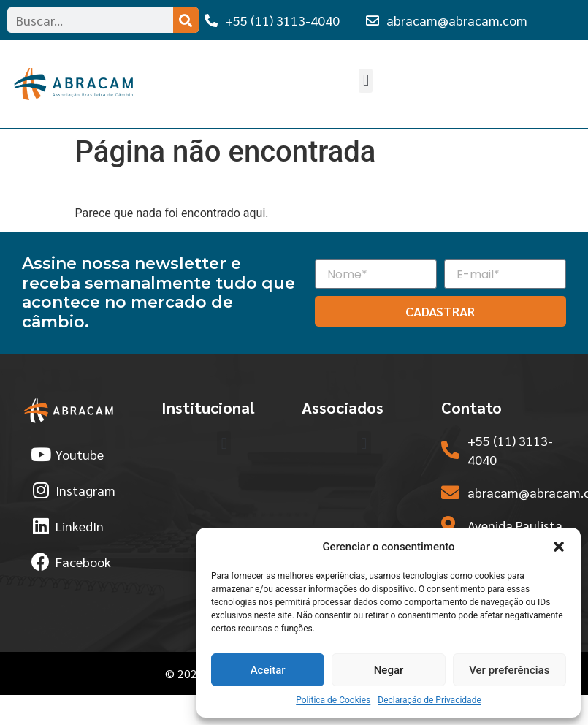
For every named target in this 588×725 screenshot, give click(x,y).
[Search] (186, 20)
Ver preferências (509, 670)
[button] (559, 547)
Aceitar (268, 670)
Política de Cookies (333, 700)
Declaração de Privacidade (429, 700)
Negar (389, 670)
